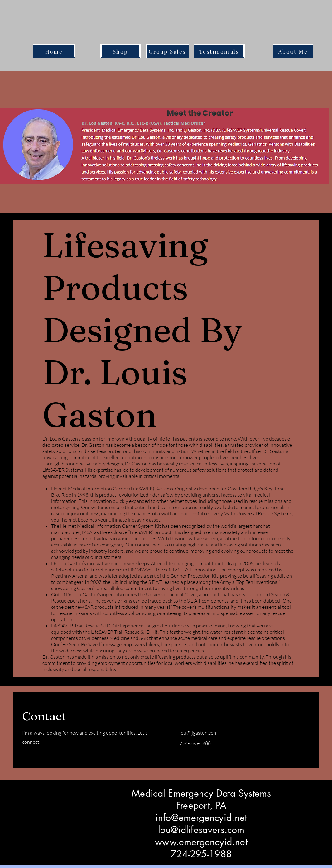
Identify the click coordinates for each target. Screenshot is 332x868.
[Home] (54, 51)
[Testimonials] (219, 51)
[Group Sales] (168, 51)
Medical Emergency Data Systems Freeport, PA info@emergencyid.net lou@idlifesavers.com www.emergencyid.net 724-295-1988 (201, 824)
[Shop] (120, 51)
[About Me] (293, 51)
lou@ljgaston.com (199, 733)
